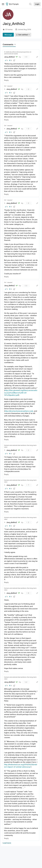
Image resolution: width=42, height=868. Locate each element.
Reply (6, 80)
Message (8, 35)
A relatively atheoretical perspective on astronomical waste (18, 53)
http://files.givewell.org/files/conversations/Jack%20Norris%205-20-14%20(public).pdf (21, 393)
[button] (6, 60)
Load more (7, 843)
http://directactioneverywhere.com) (19, 411)
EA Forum (13, 4)
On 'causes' (8, 86)
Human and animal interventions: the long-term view (20, 446)
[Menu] (3, 4)
